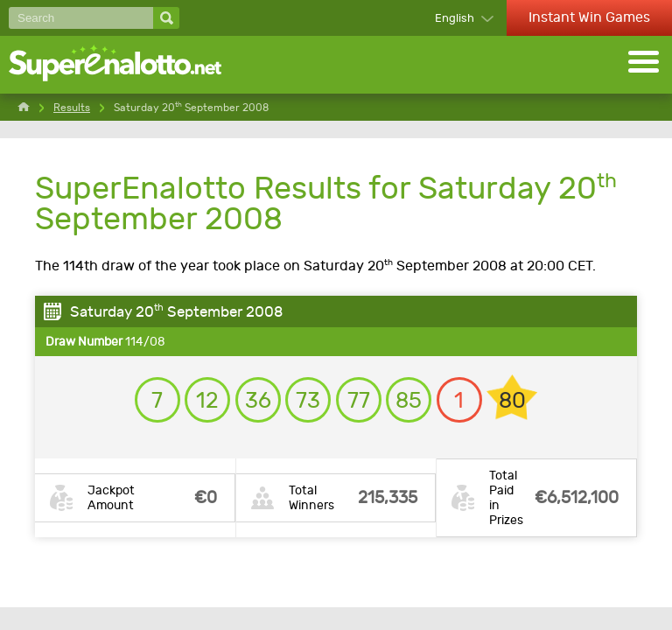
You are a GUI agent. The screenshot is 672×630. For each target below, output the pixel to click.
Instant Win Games (589, 17)
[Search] (81, 18)
